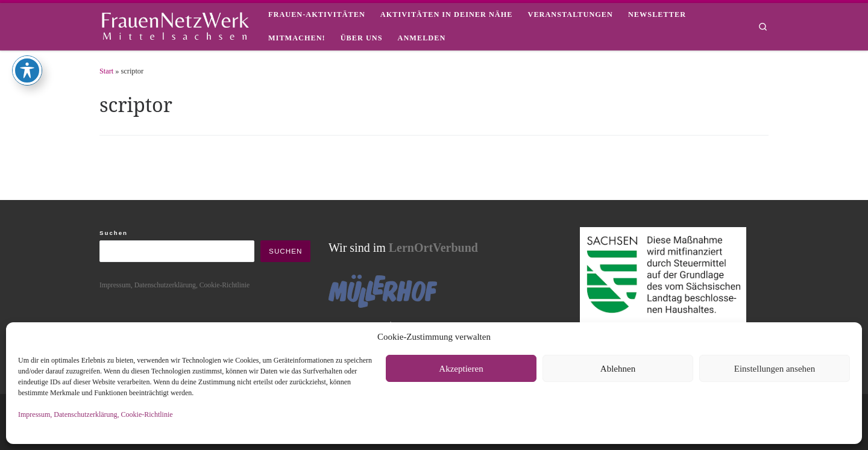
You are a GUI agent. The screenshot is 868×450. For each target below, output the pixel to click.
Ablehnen (618, 369)
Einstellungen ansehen (775, 369)
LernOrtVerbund (433, 248)
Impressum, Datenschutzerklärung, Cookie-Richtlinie (96, 414)
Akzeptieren (461, 369)
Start (106, 71)
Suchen (114, 233)
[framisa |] (175, 24)
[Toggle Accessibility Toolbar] (27, 41)
